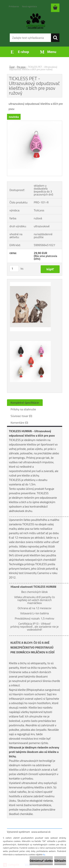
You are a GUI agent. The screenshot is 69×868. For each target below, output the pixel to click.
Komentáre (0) (19, 423)
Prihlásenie (14, 6)
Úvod (12, 67)
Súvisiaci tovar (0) (21, 416)
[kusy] (14, 269)
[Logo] (34, 22)
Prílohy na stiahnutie (23, 409)
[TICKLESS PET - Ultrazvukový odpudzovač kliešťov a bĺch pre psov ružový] (35, 122)
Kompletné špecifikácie (25, 403)
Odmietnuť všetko (41, 861)
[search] (55, 38)
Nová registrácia (30, 6)
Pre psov (21, 67)
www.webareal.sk (41, 832)
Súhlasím (60, 861)
